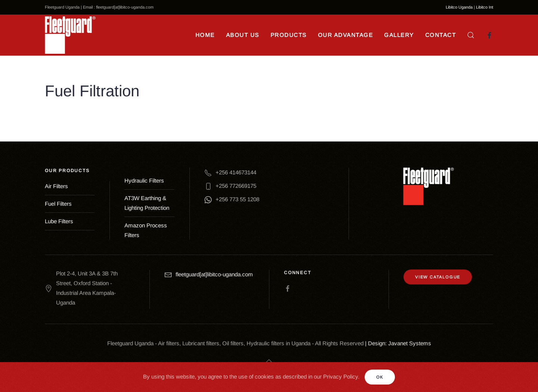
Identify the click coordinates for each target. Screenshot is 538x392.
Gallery (399, 35)
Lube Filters (59, 221)
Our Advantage (346, 35)
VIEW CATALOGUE (438, 274)
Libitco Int (485, 7)
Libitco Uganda (459, 7)
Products (289, 35)
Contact (441, 35)
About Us (243, 35)
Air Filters (56, 186)
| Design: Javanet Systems (398, 341)
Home (205, 35)
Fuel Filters (58, 204)
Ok (380, 377)
